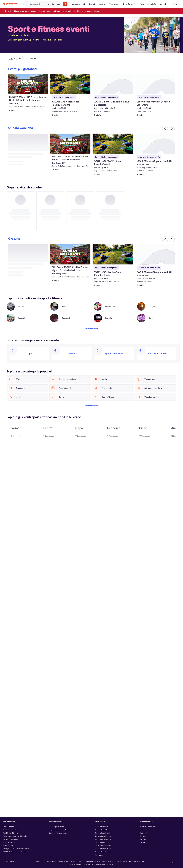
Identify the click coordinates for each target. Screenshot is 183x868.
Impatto (81, 861)
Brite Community (9, 842)
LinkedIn (143, 836)
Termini (117, 861)
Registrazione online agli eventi (60, 830)
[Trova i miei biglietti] (148, 4)
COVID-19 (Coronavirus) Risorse (14, 852)
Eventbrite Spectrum (10, 839)
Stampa (73, 861)
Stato (109, 861)
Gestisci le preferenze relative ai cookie (99, 864)
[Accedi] (163, 4)
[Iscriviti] (174, 4)
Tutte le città (99, 855)
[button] (129, 4)
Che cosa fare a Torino (102, 842)
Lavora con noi (63, 861)
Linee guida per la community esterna (16, 849)
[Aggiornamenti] (79, 4)
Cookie (143, 861)
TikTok (143, 842)
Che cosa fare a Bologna (103, 839)
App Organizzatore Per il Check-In (15, 836)
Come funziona (8, 827)
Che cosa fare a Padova (103, 845)
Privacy (124, 861)
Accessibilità (134, 861)
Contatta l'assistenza (148, 827)
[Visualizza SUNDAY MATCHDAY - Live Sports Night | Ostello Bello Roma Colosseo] (70, 85)
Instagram (144, 839)
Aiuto (54, 861)
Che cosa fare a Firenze (103, 836)
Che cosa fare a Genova (103, 852)
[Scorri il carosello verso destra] (172, 70)
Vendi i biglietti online (56, 827)
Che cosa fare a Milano (102, 830)
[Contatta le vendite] (97, 4)
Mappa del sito (8, 845)
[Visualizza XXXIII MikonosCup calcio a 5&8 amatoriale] (155, 144)
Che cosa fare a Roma (102, 827)
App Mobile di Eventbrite (12, 833)
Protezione (90, 861)
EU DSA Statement (77, 864)
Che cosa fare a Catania (103, 849)
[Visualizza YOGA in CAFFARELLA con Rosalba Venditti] (113, 85)
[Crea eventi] (114, 4)
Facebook (144, 833)
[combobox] (56, 4)
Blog (48, 861)
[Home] (10, 4)
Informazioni (39, 861)
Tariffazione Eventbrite (11, 830)
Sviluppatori (101, 861)
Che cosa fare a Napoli (102, 833)
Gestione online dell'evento (59, 833)
